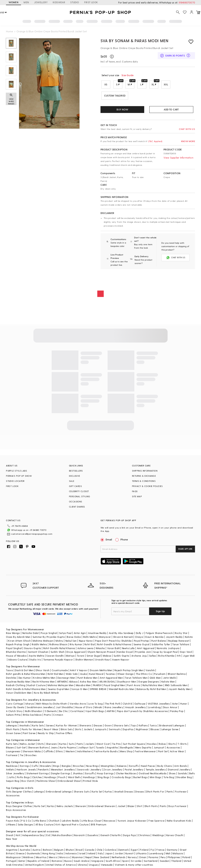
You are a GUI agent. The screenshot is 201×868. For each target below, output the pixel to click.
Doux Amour (170, 707)
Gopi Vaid (186, 652)
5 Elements (51, 711)
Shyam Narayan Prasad (101, 652)
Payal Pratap (142, 641)
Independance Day (33, 835)
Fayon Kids (13, 821)
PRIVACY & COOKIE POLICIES (147, 486)
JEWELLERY (41, 2)
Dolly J (140, 633)
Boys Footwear (177, 806)
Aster (175, 704)
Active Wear (177, 751)
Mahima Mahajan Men (61, 685)
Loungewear (13, 751)
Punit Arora (134, 685)
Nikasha (100, 648)
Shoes (172, 773)
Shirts (40, 744)
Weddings (158, 835)
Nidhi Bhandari (34, 711)
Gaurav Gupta (33, 648)
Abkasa (73, 682)
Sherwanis (85, 725)
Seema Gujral (141, 644)
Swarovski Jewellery (89, 769)
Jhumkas (78, 773)
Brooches (31, 755)
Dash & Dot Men (24, 670)
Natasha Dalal (30, 633)
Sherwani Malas (32, 751)
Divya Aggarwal (76, 652)
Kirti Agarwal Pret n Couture (72, 824)
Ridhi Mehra (90, 637)
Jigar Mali (189, 656)
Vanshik (150, 670)
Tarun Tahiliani (181, 644)
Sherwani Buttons (38, 747)
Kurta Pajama (68, 747)
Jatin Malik (169, 678)
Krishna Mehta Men (44, 678)
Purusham (160, 674)
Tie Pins (116, 744)
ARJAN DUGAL (107, 682)
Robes (162, 744)
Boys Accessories (16, 810)
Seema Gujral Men (59, 689)
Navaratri (80, 835)
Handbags (50, 777)
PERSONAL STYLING (79, 496)
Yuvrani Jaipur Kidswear (132, 821)
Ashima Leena (85, 648)
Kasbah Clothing (16, 685)
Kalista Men (168, 682)
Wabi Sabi (72, 674)
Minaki (98, 707)
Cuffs (35, 766)
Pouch (62, 777)
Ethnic (59, 751)
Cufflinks (49, 751)
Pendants (43, 769)
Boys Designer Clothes (19, 806)
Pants (80, 744)
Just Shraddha (64, 707)
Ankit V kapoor (79, 670)
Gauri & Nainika (154, 637)
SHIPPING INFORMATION (145, 471)
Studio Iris (35, 660)
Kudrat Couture (36, 685)
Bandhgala (127, 747)
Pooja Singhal (49, 633)
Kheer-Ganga (126, 674)
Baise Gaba (74, 637)
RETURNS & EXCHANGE (144, 476)
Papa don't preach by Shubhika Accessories (142, 711)
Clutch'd (127, 704)
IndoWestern (85, 751)
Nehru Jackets (65, 806)
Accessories (173, 747)
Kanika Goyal (125, 652)
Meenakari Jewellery (63, 769)
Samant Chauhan (38, 652)
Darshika (11, 678)
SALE (72, 481)
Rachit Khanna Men (44, 682)
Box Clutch (28, 781)
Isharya (30, 704)
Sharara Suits (82, 792)
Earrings (25, 766)
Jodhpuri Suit (86, 747)
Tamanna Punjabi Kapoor (58, 660)
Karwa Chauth (175, 835)
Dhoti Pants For (155, 792)
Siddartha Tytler (161, 644)
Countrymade (60, 670)
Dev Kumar (25, 678)
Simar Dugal (94, 656)
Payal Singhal (14, 648)
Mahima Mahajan (43, 641)
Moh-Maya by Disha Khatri (52, 704)
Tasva (9, 670)
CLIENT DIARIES (77, 507)
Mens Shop (126, 751)
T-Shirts (182, 744)
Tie (22, 755)
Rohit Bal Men (55, 674)
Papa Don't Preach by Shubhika (113, 641)
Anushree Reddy (97, 633)
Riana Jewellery (114, 707)
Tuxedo (100, 747)
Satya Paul (65, 633)
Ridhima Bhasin (58, 644)
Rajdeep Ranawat (179, 641)
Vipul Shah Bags (95, 711)
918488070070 (187, 2)
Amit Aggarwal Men (111, 678)
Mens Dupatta (143, 747)
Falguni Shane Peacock (159, 633)
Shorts (172, 744)
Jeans (54, 747)
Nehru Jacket (28, 744)
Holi (18, 835)
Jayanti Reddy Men (179, 689)
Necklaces (12, 766)
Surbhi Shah (57, 652)
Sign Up (160, 611)
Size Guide (127, 75)
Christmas (144, 835)
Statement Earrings (38, 773)
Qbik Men (155, 678)
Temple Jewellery (156, 769)
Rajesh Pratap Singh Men (129, 670)
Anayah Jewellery (135, 707)
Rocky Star (181, 633)
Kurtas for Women (66, 725)
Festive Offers (64, 733)
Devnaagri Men (66, 678)
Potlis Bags (23, 777)
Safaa (153, 656)
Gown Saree (13, 733)
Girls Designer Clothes (19, 792)
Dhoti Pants (13, 729)
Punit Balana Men (87, 678)
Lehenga (39, 792)
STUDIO (75, 2)
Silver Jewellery (15, 773)
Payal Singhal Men (114, 685)
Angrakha (112, 747)
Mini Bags (156, 777)
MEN (26, 2)
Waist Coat (103, 744)
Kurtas (63, 744)
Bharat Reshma (177, 674)
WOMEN (13, 2)
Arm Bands (181, 766)
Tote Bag (169, 777)
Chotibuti (54, 821)
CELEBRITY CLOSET (79, 491)
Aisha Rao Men (88, 682)
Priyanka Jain (143, 652)
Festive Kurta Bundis (106, 751)
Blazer (131, 806)
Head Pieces (148, 766)
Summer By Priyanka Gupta (49, 637)
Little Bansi (40, 821)
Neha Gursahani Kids (179, 821)
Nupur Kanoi (86, 641)
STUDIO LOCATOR (15, 481)
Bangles (66, 766)
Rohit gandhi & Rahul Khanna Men (26, 674)
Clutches (37, 777)
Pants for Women (32, 729)
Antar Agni (80, 633)
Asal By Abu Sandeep (121, 633)
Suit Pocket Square (134, 744)
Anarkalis (25, 725)
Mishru (59, 641)
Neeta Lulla (128, 648)
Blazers (10, 747)
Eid (48, 835)
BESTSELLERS (76, 471)
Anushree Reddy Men (18, 682)
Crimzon (58, 715)
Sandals (182, 773)
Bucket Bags (140, 777)
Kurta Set (97, 792)
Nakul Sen (71, 641)
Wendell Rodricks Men (121, 689)
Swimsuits (115, 729)
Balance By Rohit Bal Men (151, 689)
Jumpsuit (159, 747)
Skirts (78, 729)
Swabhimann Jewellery (40, 707)
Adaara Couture (18, 660)
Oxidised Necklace (150, 773)
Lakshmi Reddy (70, 821)
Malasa (107, 656)
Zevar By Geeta (15, 707)
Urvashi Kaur (103, 660)
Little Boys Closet (91, 821)
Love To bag (95, 704)
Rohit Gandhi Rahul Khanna (59, 648)
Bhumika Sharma (16, 652)
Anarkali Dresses (124, 792)
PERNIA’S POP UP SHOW (19, 476)
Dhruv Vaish (42, 670)
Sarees (50, 725)
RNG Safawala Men (176, 685)
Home (10, 31)
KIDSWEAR (59, 2)
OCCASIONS (76, 502)
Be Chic (64, 711)
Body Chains (165, 766)
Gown (108, 725)
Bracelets (46, 766)
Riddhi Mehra (39, 644)
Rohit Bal (90, 644)
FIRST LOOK (91, 2)
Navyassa (109, 821)
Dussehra (93, 835)
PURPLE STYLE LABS (16, 471)
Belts (192, 773)
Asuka (84, 674)
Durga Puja (129, 835)
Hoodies (152, 744)
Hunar (184, 704)
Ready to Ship (46, 733)
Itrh (179, 656)
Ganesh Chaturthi (111, 835)
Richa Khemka (166, 656)
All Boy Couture (44, 824)
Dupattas (128, 729)
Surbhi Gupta (121, 656)
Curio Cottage (14, 704)
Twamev (111, 674)
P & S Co (26, 821)
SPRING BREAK (98, 689)
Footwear (12, 755)
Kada (164, 773)
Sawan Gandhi (55, 656)
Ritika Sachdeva (32, 715)
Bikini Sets (67, 729)
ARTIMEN (62, 682)
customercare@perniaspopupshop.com (32, 534)
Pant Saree (29, 733)
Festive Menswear (145, 751)
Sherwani (52, 744)
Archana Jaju (139, 656)
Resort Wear (51, 729)
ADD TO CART (171, 109)
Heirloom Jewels (26, 769)
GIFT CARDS (75, 486)
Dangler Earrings (61, 773)
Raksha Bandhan (62, 835)
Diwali (10, 835)
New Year (12, 839)
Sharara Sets (121, 725)
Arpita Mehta (36, 656)
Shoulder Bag (184, 777)
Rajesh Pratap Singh (18, 644)
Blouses (155, 729)
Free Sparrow (157, 821)
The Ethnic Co (144, 674)
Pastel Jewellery (134, 769)
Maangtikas (108, 766)
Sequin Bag (13, 781)
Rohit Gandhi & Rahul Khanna (114, 644)
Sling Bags (103, 777)
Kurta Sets (38, 725)
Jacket (121, 806)
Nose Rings (92, 766)
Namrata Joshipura (168, 648)
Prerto (47, 715)
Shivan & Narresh (123, 637)
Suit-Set (21, 747)
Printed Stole (90, 781)
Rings (56, 766)
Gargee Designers (149, 682)
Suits (72, 744)
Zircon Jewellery (113, 769)
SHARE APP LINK (185, 549)
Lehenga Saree (170, 729)
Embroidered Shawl (69, 781)
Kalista (189, 637)
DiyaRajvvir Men (127, 682)
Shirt (139, 806)
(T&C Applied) (155, 141)
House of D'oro (84, 707)
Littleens (11, 824)
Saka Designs (25, 824)
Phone (124, 539)
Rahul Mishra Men (153, 685)
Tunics (153, 725)
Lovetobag (154, 707)
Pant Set (163, 751)
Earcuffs (134, 766)
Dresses (98, 725)
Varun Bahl (113, 648)
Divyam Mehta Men (101, 670)
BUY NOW (122, 109)
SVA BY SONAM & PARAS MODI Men (134, 41)
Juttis (11, 777)
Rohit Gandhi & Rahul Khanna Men (26, 689)
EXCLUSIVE (75, 476)
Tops (134, 725)
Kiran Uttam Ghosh (19, 641)
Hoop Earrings (105, 773)
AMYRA (111, 711)
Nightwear (142, 729)
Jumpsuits (101, 729)
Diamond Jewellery (179, 769)
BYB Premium (99, 824)
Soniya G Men (79, 689)
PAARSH (97, 685)
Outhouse (140, 704)
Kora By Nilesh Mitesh (46, 693)
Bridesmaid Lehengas (172, 725)
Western (70, 751)
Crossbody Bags (121, 777)
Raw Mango (13, 633)
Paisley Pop (177, 711)
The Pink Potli (113, 704)
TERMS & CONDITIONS (144, 481)
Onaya (139, 637)
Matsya (70, 656)
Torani (81, 656)
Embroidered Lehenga (59, 792)
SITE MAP (137, 496)
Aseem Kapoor (121, 660)
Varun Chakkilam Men (19, 693)
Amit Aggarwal (146, 648)
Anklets (10, 769)
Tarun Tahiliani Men (136, 678)
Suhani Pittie (13, 715)
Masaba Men (83, 685)
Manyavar (105, 637)
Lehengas (11, 725)
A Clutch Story (14, 711)
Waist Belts (74, 777)
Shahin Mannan (84, 660)
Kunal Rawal (96, 674)
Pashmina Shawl (46, 781)
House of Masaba (16, 656)
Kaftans (143, 725)
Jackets (88, 729)
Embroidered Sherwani (102, 806)
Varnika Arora (78, 704)
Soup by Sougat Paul (165, 652)
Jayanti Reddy (174, 637)
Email (107, 539)
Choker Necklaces (126, 773)
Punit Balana (159, 641)
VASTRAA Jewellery (159, 704)
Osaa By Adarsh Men (18, 637)
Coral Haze (77, 711)
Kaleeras (122, 766)
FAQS (135, 491)
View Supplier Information (178, 158)
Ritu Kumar (76, 644)
